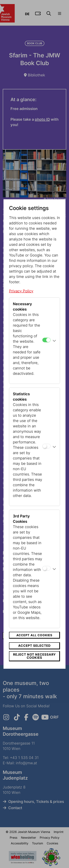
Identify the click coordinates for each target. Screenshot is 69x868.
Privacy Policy (21, 291)
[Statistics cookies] (46, 446)
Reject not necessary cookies (34, 656)
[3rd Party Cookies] (46, 568)
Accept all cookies (34, 635)
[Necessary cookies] (46, 340)
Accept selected (34, 646)
